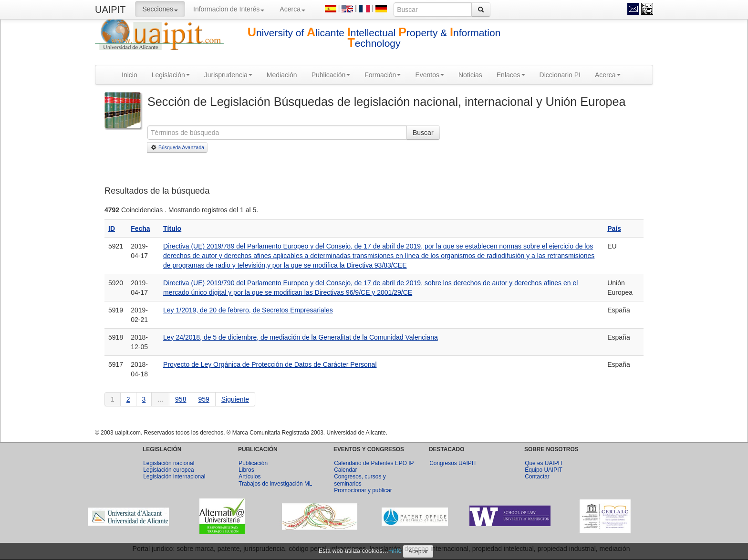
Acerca (292, 9)
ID (112, 228)
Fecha (140, 228)
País (614, 228)
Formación (383, 75)
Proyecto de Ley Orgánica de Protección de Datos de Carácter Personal (270, 364)
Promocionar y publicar (363, 490)
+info (395, 551)
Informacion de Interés (229, 9)
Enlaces (511, 75)
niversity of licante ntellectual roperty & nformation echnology (374, 38)
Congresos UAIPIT (453, 463)
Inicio (130, 75)
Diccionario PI (560, 75)
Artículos (249, 477)
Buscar (423, 133)
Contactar (537, 477)
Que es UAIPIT (544, 463)
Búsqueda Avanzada (177, 147)
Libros (246, 470)
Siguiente (235, 399)
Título (172, 228)
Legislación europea (168, 470)
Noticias (470, 75)
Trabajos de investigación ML (275, 484)
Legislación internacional (174, 477)
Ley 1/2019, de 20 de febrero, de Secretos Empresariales (248, 310)
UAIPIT (110, 10)
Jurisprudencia (228, 75)
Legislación (171, 75)
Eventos (430, 75)
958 (181, 399)
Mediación (282, 75)
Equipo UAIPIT (544, 470)
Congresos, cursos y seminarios (360, 480)
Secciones (160, 9)
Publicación (331, 75)
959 (203, 399)
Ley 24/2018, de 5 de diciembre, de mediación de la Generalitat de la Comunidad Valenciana (301, 337)
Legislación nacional (169, 463)
